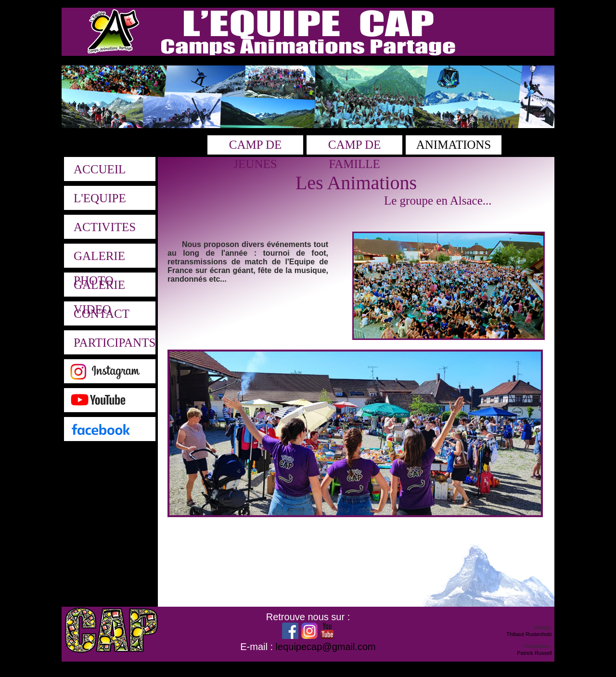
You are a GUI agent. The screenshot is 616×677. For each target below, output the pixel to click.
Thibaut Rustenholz (529, 634)
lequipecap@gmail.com (326, 647)
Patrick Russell (534, 653)
